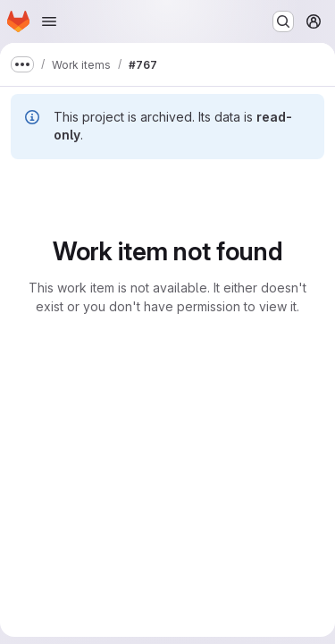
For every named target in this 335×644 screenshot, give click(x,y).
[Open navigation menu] (49, 21)
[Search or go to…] (283, 21)
